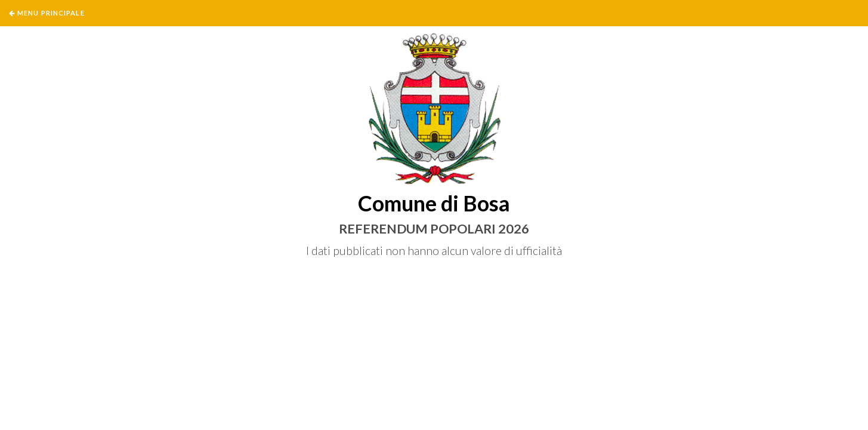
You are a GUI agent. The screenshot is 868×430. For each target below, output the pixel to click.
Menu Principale (51, 13)
